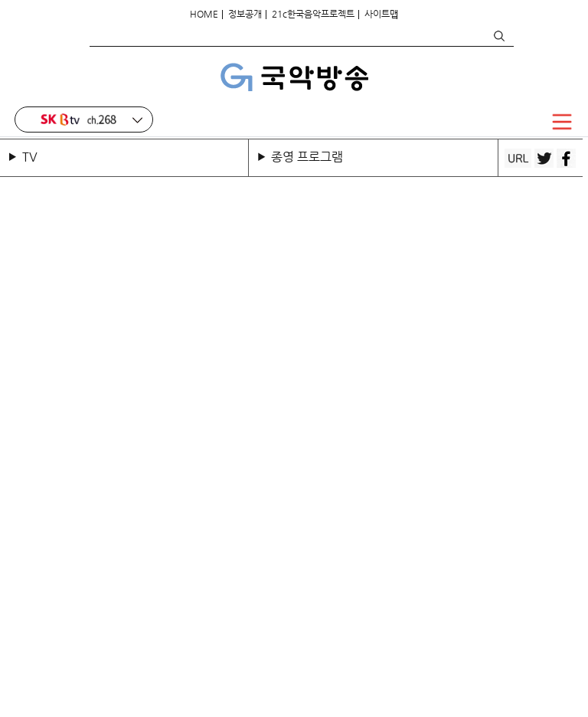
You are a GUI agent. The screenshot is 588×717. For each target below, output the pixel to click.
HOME (204, 14)
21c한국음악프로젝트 (313, 14)
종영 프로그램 (307, 157)
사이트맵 (381, 14)
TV (33, 157)
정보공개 (245, 14)
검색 (498, 36)
